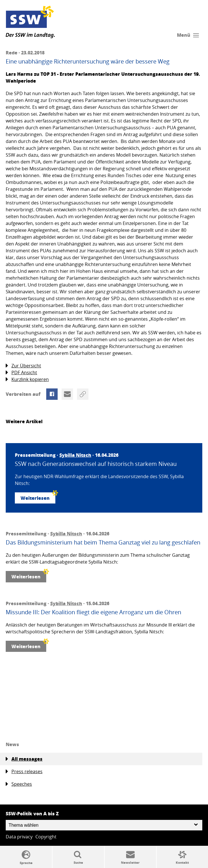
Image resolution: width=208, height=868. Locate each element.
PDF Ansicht (21, 373)
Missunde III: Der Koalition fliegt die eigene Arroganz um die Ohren (93, 612)
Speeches (19, 784)
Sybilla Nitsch (75, 455)
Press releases (24, 772)
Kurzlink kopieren (27, 379)
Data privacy (19, 837)
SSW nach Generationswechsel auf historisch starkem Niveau (96, 464)
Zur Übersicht (23, 366)
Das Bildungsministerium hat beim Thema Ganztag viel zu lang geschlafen (103, 542)
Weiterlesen (38, 497)
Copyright (46, 837)
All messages (24, 759)
